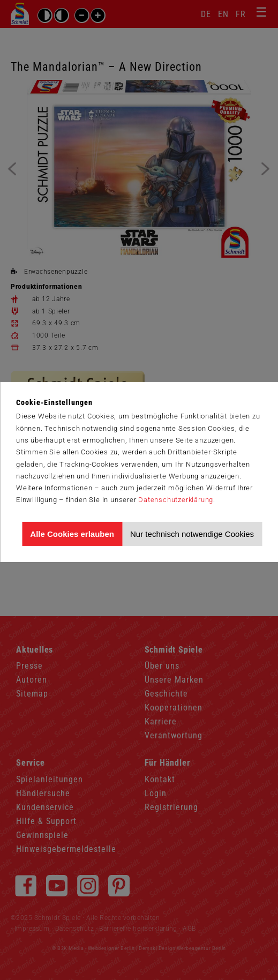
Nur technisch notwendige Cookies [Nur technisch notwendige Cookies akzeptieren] (192, 534)
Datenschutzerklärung (176, 500)
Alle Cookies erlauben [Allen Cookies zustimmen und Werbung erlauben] (72, 534)
